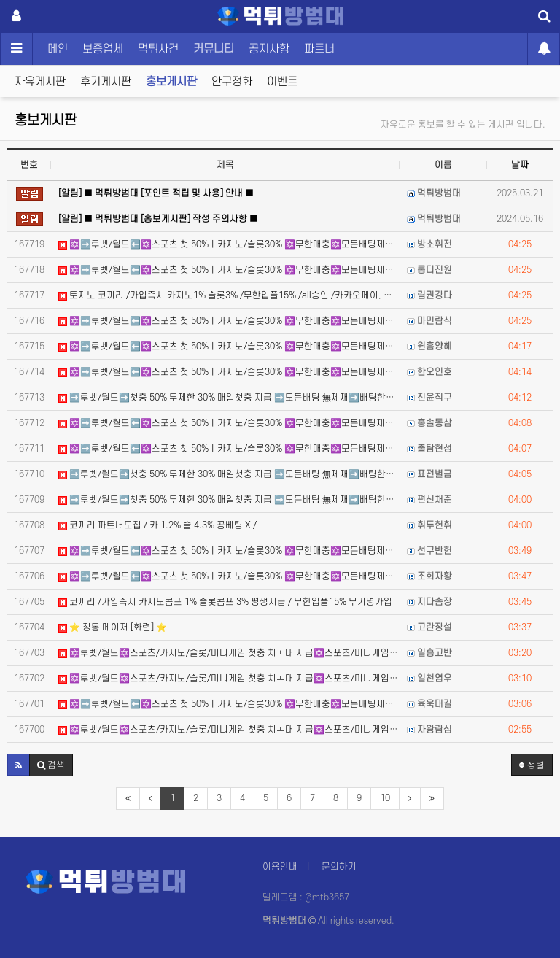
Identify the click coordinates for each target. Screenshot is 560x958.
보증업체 (103, 49)
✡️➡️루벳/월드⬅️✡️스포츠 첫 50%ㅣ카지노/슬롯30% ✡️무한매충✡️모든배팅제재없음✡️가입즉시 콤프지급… (229, 244)
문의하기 (339, 867)
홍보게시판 (171, 82)
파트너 (319, 49)
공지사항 (269, 49)
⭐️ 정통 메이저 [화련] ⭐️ (113, 627)
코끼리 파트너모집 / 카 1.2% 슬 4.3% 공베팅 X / (157, 525)
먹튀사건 (158, 49)
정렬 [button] (532, 764)
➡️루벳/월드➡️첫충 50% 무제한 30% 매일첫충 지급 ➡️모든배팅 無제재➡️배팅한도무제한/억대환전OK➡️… (229, 398)
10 (385, 798)
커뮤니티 (214, 49)
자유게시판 (40, 82)
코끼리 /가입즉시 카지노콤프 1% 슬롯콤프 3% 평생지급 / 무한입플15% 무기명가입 (225, 602)
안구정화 (232, 82)
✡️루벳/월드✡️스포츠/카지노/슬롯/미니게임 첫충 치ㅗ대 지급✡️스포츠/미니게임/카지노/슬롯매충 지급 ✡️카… (229, 653)
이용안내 (280, 867)
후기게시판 (106, 82)
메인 (58, 49)
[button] (19, 765)
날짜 (520, 165)
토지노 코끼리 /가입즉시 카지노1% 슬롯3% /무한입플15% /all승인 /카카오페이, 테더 (229, 295)
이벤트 (282, 82)
